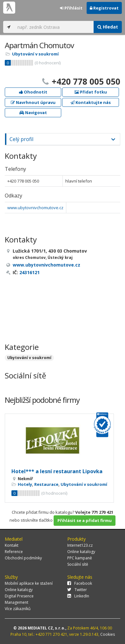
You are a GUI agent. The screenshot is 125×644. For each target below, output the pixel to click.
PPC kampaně (80, 558)
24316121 (30, 272)
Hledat (108, 27)
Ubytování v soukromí (35, 54)
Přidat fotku (91, 92)
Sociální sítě (78, 564)
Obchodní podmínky (23, 558)
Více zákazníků (18, 609)
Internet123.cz (80, 545)
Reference (14, 552)
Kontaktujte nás (91, 102)
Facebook (80, 583)
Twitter (77, 590)
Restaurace (46, 484)
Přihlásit (71, 8)
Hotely (25, 484)
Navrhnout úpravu (33, 102)
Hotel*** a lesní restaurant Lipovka (57, 471)
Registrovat (104, 8)
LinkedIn (78, 596)
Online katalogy (81, 552)
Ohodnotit (33, 92)
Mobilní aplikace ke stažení (29, 583)
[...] (54, 27)
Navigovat (33, 113)
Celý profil (21, 139)
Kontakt (12, 545)
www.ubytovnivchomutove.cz (35, 208)
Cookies (108, 634)
